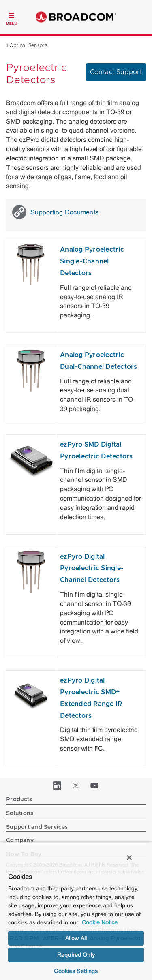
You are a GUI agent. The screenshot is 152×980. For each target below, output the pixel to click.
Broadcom (76, 17)
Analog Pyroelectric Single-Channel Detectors (92, 261)
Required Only (76, 955)
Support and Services (37, 827)
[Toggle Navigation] (12, 18)
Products (19, 800)
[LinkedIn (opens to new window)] (58, 785)
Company (20, 841)
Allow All (76, 938)
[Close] (129, 858)
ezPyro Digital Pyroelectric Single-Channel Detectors (92, 569)
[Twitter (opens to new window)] (76, 785)
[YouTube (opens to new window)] (95, 785)
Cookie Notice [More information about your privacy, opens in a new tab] (100, 922)
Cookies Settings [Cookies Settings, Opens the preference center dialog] (76, 971)
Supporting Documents (55, 212)
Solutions (20, 813)
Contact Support (116, 72)
